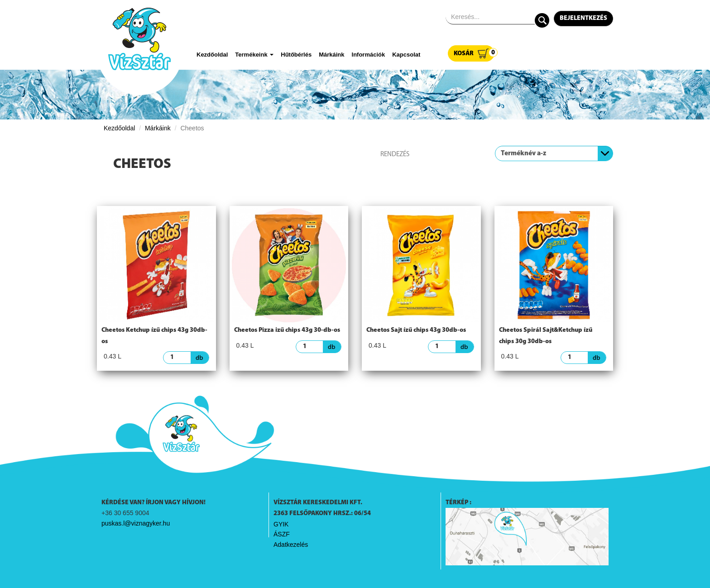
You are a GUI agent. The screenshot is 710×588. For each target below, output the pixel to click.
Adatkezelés (291, 545)
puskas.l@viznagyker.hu (136, 523)
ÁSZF (282, 534)
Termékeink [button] (254, 55)
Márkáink (331, 55)
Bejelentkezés (583, 18)
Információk (369, 55)
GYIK (281, 524)
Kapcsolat (406, 55)
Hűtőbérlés (296, 55)
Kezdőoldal (212, 55)
